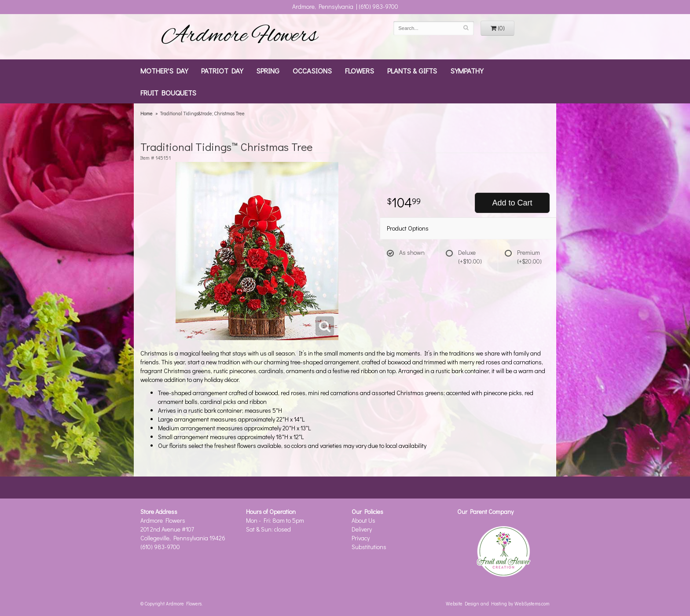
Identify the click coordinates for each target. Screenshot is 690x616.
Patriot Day (222, 70)
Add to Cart (512, 203)
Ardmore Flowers (239, 37)
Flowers (360, 70)
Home (147, 113)
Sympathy (467, 70)
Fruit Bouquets (168, 92)
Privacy (361, 538)
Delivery (362, 529)
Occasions (312, 70)
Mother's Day (164, 70)
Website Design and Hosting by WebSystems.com (498, 603)
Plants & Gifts (412, 70)
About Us (363, 520)
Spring (268, 70)
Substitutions (369, 547)
